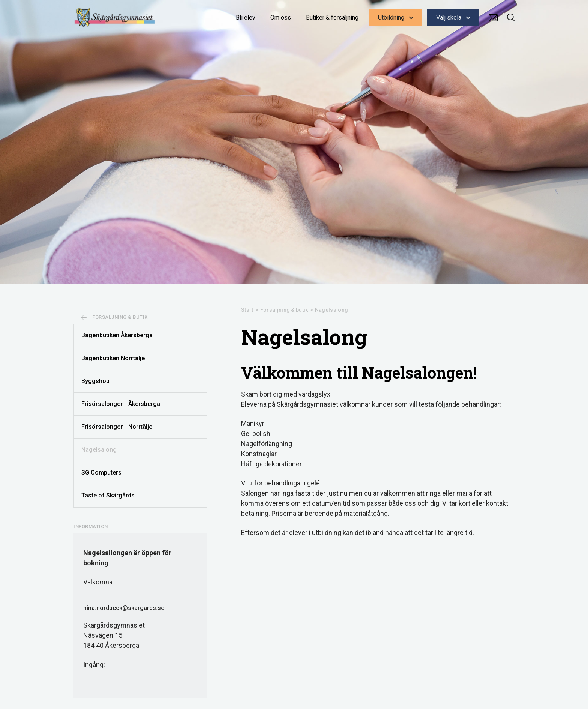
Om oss (281, 17)
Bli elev (246, 17)
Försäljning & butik (284, 310)
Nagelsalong (331, 310)
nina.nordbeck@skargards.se (124, 608)
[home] (115, 18)
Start (247, 310)
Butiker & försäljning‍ (332, 17)
